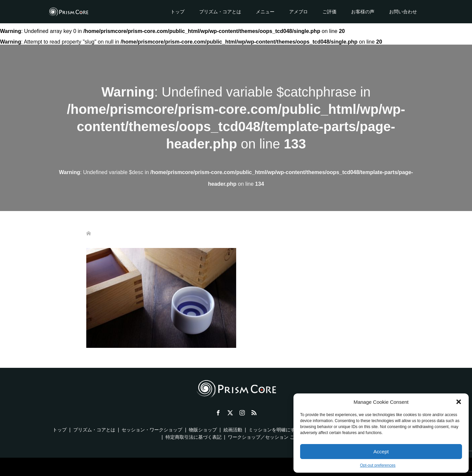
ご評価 (329, 12)
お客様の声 (363, 12)
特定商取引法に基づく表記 (194, 437)
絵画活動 (233, 430)
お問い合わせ (403, 12)
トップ (178, 12)
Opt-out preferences (378, 465)
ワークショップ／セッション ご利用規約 (270, 437)
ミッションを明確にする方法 (279, 430)
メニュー (265, 12)
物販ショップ (203, 430)
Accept (381, 452)
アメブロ (298, 12)
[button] (459, 402)
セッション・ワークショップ (152, 430)
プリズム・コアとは (220, 12)
